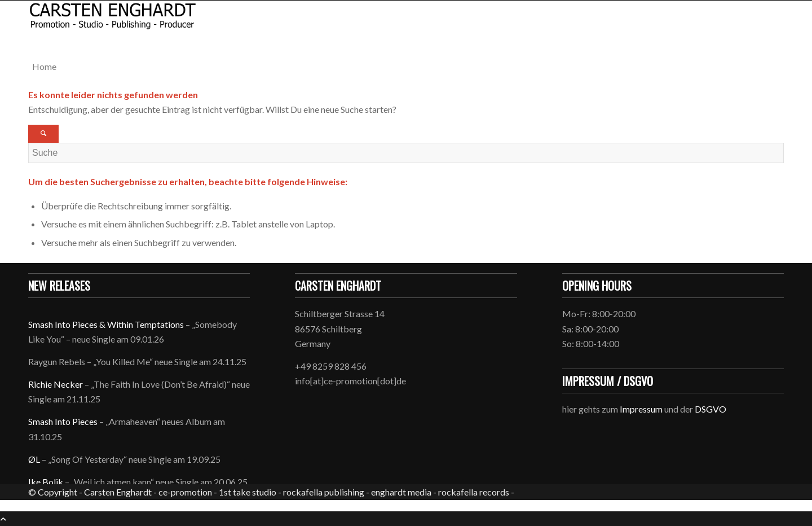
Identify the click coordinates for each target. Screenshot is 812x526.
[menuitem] (408, 67)
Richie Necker (56, 384)
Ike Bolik (46, 482)
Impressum (641, 409)
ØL (34, 459)
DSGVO (710, 409)
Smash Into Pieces (63, 421)
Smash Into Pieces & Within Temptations (106, 324)
